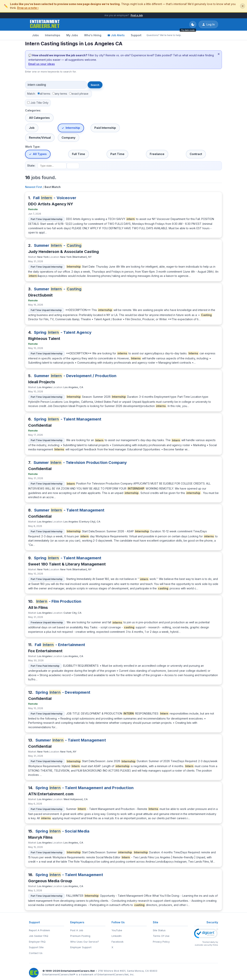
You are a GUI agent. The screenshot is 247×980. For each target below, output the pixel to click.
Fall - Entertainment (60, 645)
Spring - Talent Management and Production (85, 788)
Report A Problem (39, 930)
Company (69, 138)
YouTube (117, 930)
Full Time (79, 154)
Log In (208, 24)
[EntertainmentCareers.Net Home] (45, 24)
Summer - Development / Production (75, 376)
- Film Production (59, 601)
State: (31, 166)
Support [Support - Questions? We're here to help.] (136, 35)
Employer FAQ (37, 942)
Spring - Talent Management (68, 419)
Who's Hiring (93, 35)
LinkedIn (117, 936)
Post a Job (137, 15)
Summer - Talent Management (69, 510)
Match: (31, 94)
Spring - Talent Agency (63, 332)
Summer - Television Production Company (80, 463)
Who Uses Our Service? (85, 942)
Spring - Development (63, 692)
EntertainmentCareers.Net (78, 971)
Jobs (35, 35)
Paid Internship (105, 128)
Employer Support (81, 947)
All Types (40, 154)
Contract (196, 154)
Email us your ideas (42, 64)
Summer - (58, 245)
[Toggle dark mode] (193, 24)
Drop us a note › (28, 8)
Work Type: (33, 147)
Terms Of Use (161, 936)
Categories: (33, 110)
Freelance (157, 154)
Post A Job (77, 930)
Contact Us (36, 953)
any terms (61, 94)
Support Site (36, 947)
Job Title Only (39, 103)
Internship (73, 128)
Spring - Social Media (62, 831)
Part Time (117, 154)
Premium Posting (80, 936)
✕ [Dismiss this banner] (243, 6)
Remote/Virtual (40, 138)
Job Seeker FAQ (39, 936)
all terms (45, 94)
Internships (53, 35)
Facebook (118, 942)
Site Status (159, 930)
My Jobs (72, 35)
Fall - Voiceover (55, 198)
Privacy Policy (161, 942)
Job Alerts (116, 35)
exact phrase (80, 94)
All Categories (39, 118)
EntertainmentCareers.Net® (59, 974)
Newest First (34, 187)
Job (32, 128)
